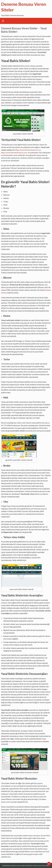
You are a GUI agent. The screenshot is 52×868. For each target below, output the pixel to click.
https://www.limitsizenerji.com (27, 150)
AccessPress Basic (44, 866)
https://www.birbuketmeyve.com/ (14, 153)
